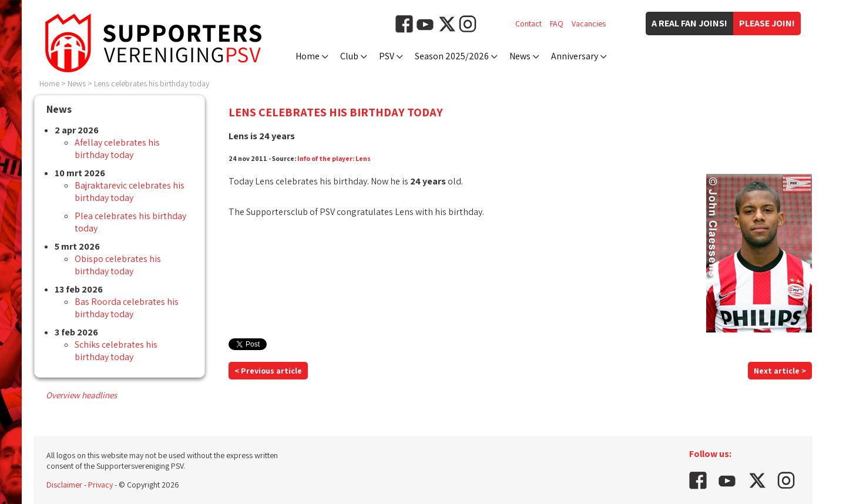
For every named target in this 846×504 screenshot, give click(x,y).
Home (308, 56)
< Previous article (268, 371)
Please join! (767, 23)
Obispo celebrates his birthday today (118, 265)
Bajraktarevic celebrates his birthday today (130, 191)
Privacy (100, 485)
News (520, 56)
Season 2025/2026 (452, 56)
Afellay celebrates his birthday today (117, 149)
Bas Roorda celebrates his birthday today (127, 308)
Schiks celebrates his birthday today (116, 351)
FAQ (557, 23)
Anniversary (575, 56)
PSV (387, 56)
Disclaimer (64, 485)
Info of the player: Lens (334, 158)
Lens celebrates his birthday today (152, 83)
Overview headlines (81, 395)
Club (349, 56)
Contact (528, 23)
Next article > (780, 371)
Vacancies (589, 23)
